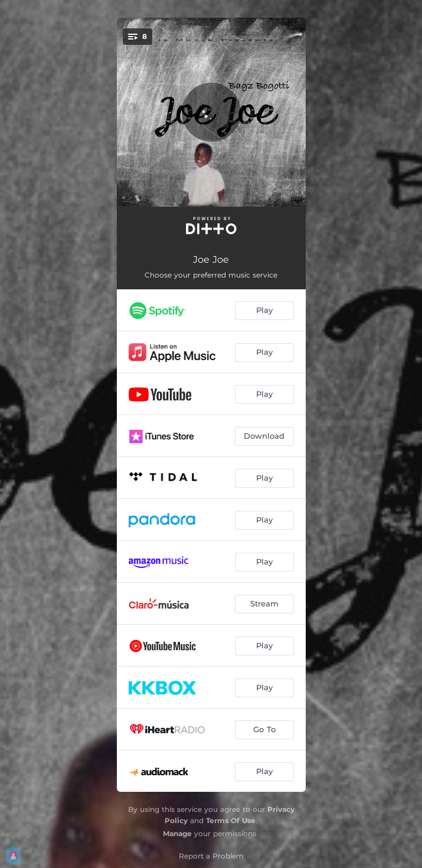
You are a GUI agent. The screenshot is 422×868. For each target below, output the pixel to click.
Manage (177, 833)
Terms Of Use (231, 820)
